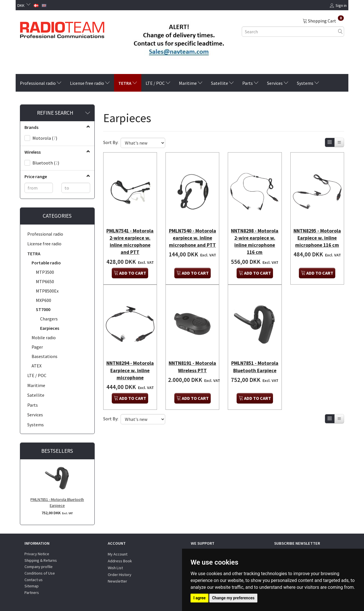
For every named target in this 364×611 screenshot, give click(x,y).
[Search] (340, 31)
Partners (32, 593)
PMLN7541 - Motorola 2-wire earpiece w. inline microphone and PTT (130, 239)
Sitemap (32, 586)
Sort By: (111, 142)
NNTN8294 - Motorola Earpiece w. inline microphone (130, 369)
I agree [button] (199, 598)
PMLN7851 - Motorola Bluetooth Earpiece (57, 502)
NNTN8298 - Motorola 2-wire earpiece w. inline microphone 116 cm (255, 239)
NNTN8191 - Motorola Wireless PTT (193, 365)
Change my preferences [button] (233, 598)
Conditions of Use (40, 573)
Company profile (39, 567)
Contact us (34, 580)
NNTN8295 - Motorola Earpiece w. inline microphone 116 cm (317, 239)
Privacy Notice (37, 554)
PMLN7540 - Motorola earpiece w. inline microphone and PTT (192, 239)
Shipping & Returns (41, 560)
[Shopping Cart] (323, 20)
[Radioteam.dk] (62, 28)
